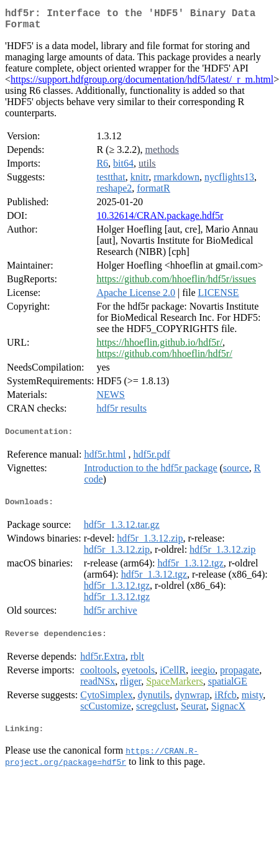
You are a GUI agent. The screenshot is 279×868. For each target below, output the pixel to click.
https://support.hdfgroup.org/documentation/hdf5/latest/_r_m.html (142, 84)
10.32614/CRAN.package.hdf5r (160, 220)
